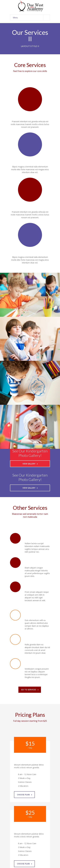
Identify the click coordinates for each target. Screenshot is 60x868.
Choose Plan (24, 795)
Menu (31, 18)
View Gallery (30, 464)
